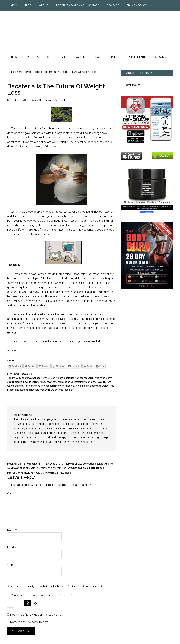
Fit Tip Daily (90, 28)
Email (11, 547)
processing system (17, 390)
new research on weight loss (56, 386)
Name (12, 530)
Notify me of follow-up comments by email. (36, 615)
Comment (13, 494)
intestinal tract (82, 382)
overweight (79, 386)
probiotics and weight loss (100, 386)
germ (109, 378)
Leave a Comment (55, 100)
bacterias (69, 378)
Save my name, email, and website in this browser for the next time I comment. (55, 587)
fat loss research (84, 378)
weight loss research (62, 390)
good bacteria (15, 382)
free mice (100, 378)
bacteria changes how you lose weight (42, 378)
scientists (34, 390)
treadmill (45, 390)
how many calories (63, 382)
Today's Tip (26, 374)
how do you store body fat (37, 382)
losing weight (33, 386)
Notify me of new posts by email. (30, 622)
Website (12, 565)
